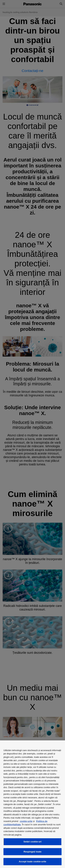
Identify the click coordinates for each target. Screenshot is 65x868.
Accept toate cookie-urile (33, 862)
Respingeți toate (32, 852)
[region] (32, 804)
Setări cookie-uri (32, 842)
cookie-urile (26, 821)
